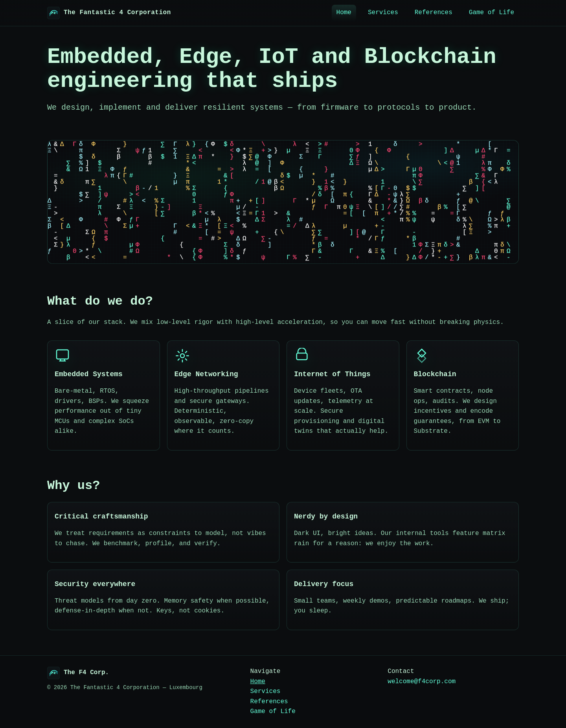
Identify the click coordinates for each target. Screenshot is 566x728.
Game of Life (492, 13)
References (434, 13)
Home (344, 13)
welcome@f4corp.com (422, 682)
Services (383, 13)
